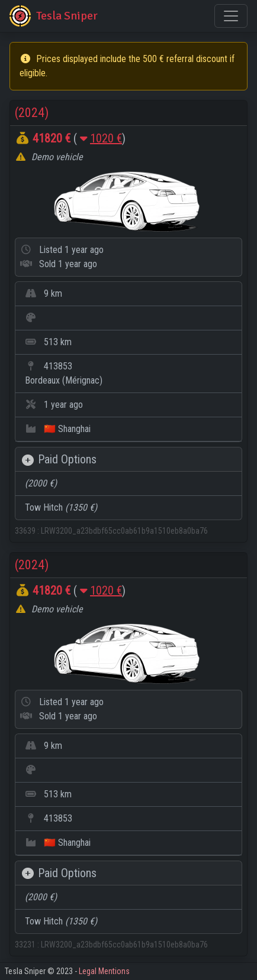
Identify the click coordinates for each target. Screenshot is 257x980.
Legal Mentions (104, 971)
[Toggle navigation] (231, 16)
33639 (26, 531)
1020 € (106, 138)
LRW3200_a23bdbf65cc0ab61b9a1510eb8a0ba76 (124, 531)
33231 (26, 945)
